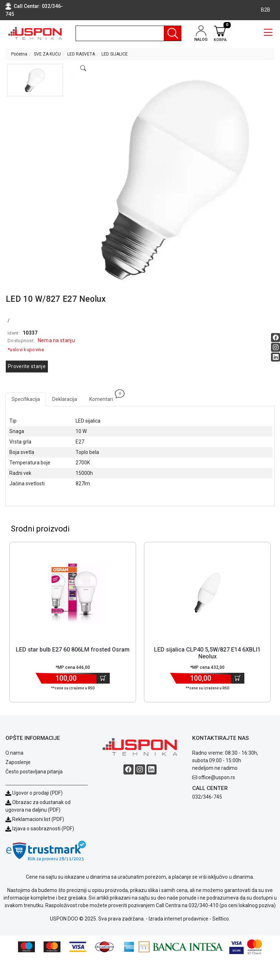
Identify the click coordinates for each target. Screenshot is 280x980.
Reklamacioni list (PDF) (35, 819)
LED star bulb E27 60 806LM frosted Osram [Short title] (73, 650)
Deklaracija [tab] (65, 399)
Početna (19, 54)
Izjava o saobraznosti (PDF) (43, 829)
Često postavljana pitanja (34, 772)
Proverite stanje (27, 366)
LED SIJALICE (115, 54)
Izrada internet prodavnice (179, 919)
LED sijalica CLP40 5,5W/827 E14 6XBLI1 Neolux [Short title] (207, 653)
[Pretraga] (172, 33)
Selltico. (221, 919)
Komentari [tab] (104, 397)
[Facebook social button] (276, 338)
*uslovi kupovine (26, 350)
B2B (266, 10)
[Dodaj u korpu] (103, 678)
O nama (14, 753)
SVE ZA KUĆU (47, 54)
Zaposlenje (18, 762)
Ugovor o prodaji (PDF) (34, 793)
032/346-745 (207, 797)
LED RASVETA (81, 54)
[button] (35, 80)
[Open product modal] (83, 69)
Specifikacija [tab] (26, 399)
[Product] (73, 593)
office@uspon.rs (217, 777)
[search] (128, 33)
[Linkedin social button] (276, 357)
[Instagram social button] (276, 347)
